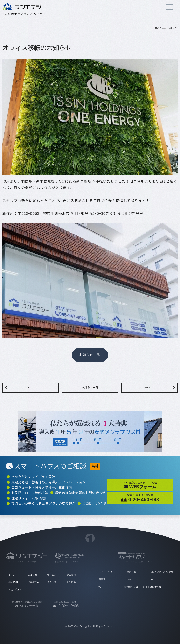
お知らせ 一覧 (90, 355)
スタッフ (52, 582)
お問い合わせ (15, 590)
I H (151, 579)
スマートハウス (107, 572)
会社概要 (71, 582)
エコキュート (131, 579)
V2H (101, 587)
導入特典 (13, 582)
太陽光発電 (130, 572)
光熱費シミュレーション (136, 587)
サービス (52, 575)
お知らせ (33, 575)
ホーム (12, 575)
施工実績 (71, 575)
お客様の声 (34, 582)
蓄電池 (102, 579)
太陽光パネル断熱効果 (162, 572)
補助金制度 (156, 587)
